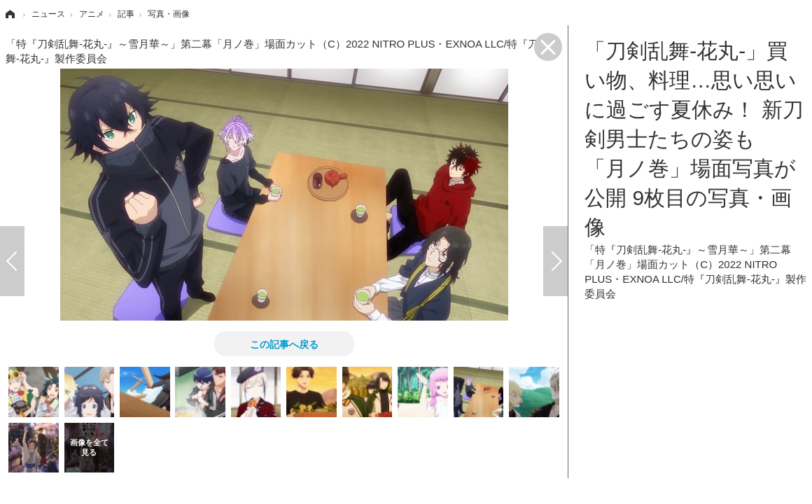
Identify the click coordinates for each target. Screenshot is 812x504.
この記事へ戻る (284, 344)
